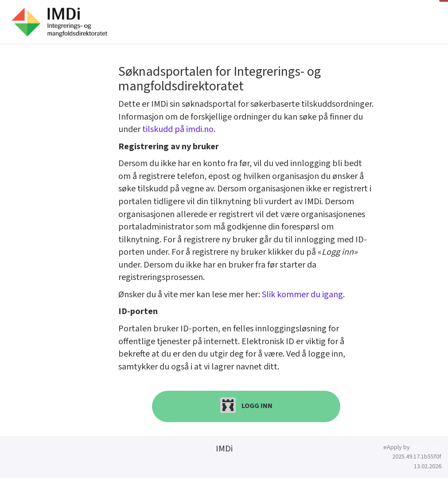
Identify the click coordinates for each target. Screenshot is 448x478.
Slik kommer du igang (302, 295)
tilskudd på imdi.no (178, 129)
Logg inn (246, 405)
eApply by (412, 447)
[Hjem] (59, 22)
